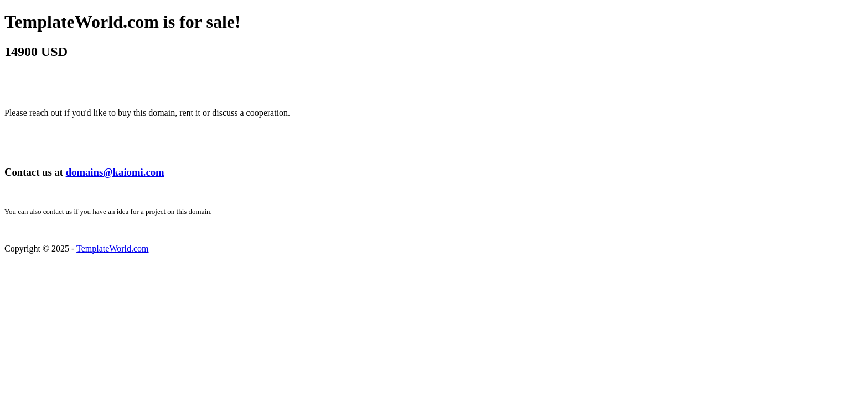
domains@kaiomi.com (115, 172)
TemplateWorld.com (112, 249)
